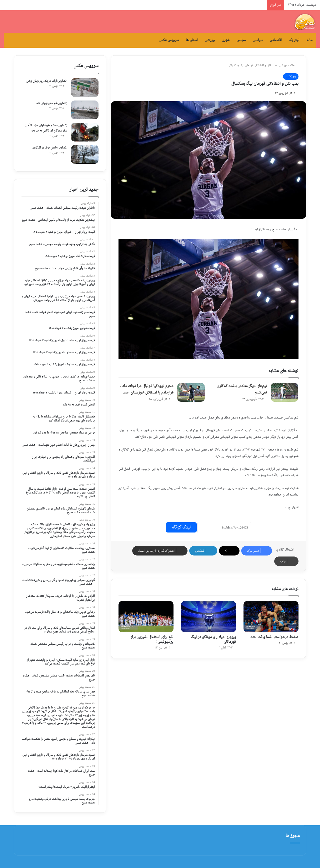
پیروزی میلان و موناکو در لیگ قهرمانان (213, 639)
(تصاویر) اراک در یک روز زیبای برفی (47, 81)
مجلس (241, 40)
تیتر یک (294, 40)
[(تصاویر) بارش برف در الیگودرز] (85, 154)
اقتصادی (276, 40)
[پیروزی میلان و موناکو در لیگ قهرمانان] (208, 616)
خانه (310, 40)
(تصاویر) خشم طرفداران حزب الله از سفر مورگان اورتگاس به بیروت (46, 128)
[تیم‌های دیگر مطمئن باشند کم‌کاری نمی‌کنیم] (284, 392)
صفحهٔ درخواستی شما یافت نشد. (274, 637)
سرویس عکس (169, 40)
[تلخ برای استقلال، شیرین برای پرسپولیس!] (146, 616)
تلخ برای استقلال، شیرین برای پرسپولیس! (151, 639)
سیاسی (258, 40)
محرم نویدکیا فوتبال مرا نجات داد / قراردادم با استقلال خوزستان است (147, 389)
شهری (226, 40)
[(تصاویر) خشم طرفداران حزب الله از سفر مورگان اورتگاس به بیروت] (85, 132)
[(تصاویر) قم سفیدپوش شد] (85, 110)
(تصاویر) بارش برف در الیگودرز (49, 148)
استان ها (192, 40)
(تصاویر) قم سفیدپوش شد (52, 103)
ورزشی (210, 40)
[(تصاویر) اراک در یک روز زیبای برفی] (85, 88)
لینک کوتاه (181, 527)
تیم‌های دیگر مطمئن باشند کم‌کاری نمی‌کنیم (242, 389)
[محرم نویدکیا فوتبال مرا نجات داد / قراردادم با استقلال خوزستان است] (191, 392)
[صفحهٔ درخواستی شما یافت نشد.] (271, 616)
